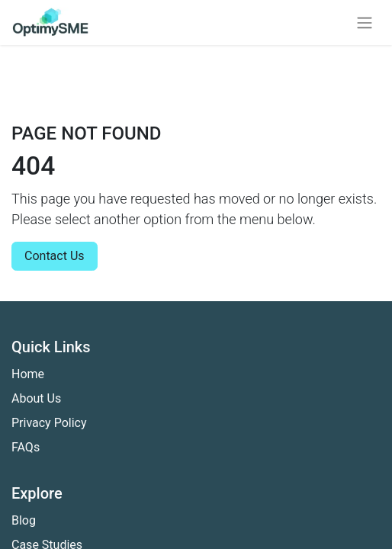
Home (28, 374)
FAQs (26, 447)
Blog (24, 520)
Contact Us (55, 256)
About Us (36, 398)
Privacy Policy (49, 423)
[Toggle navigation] (365, 22)
